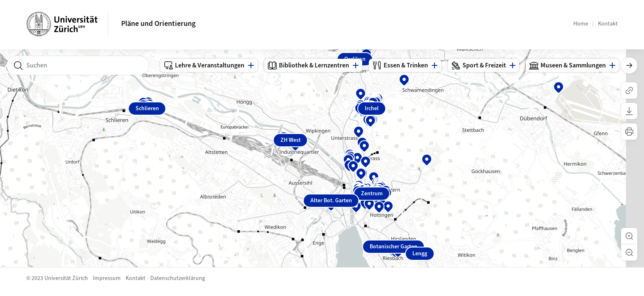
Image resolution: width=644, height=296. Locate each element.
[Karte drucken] (629, 132)
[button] (629, 236)
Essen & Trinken (400, 65)
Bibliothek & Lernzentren (308, 65)
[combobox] (78, 65)
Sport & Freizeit (478, 65)
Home (581, 24)
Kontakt (608, 24)
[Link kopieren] (629, 90)
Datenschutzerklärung (178, 278)
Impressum (107, 278)
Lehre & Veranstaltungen (204, 65)
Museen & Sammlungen (567, 65)
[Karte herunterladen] (629, 111)
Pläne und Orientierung (158, 24)
